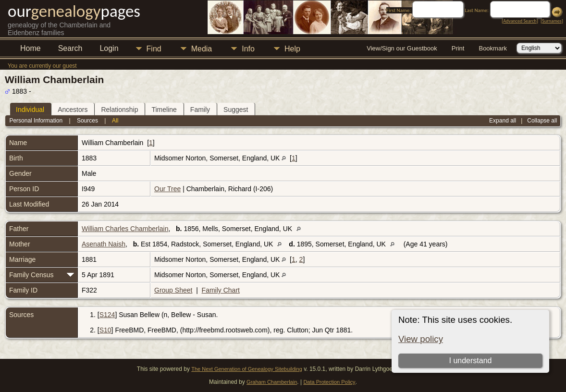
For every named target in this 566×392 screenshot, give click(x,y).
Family (200, 110)
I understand (470, 361)
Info (248, 49)
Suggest (236, 110)
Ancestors (73, 110)
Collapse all (542, 121)
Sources (87, 121)
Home (31, 48)
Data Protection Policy (329, 382)
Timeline (164, 110)
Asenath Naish (104, 244)
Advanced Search (520, 21)
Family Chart (221, 290)
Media (202, 49)
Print (458, 48)
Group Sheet (173, 290)
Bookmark (493, 48)
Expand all (503, 121)
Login (109, 48)
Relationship (119, 110)
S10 (105, 330)
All (115, 121)
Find (154, 49)
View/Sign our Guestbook (402, 48)
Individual (30, 110)
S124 (107, 315)
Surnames (552, 21)
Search (70, 48)
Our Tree (167, 189)
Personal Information (36, 121)
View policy (421, 339)
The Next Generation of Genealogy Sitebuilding (247, 369)
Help (292, 49)
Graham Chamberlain (272, 382)
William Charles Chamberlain (125, 229)
